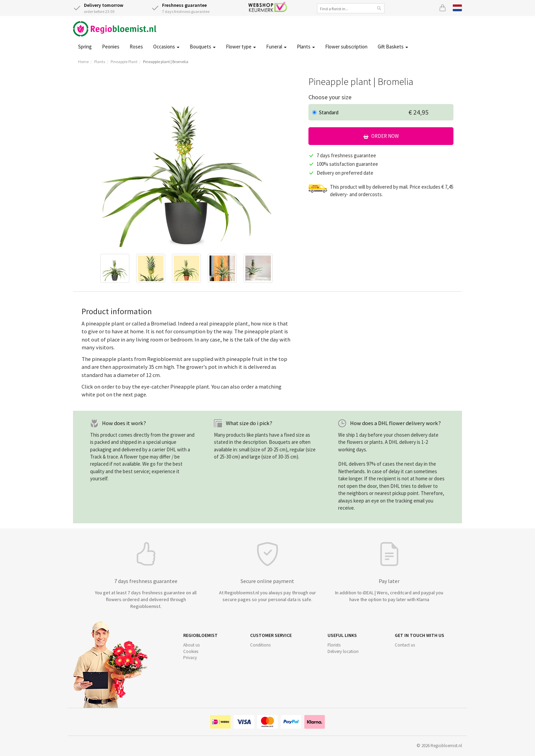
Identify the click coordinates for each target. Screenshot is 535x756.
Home (83, 62)
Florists (334, 645)
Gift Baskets (393, 47)
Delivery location (343, 651)
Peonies (111, 47)
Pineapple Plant (124, 62)
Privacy (190, 658)
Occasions (166, 47)
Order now (381, 136)
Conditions (260, 645)
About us (191, 645)
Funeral (276, 47)
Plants (306, 47)
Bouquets (203, 47)
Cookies (191, 651)
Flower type (241, 47)
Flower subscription (346, 47)
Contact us (405, 645)
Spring (85, 47)
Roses (136, 47)
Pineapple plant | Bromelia (166, 62)
